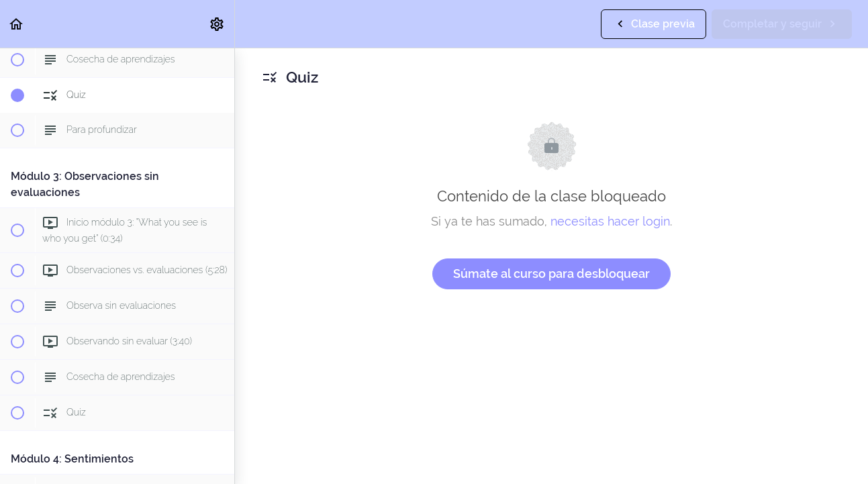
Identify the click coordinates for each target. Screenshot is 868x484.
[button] (17, 24)
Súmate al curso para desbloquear (551, 274)
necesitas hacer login (610, 221)
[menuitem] (218, 24)
